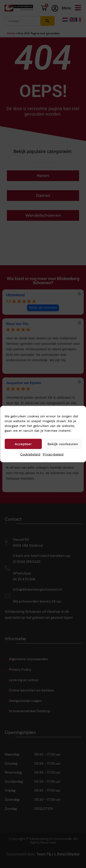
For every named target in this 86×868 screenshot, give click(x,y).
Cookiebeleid (30, 454)
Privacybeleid (53, 454)
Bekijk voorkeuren (63, 444)
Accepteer (23, 444)
